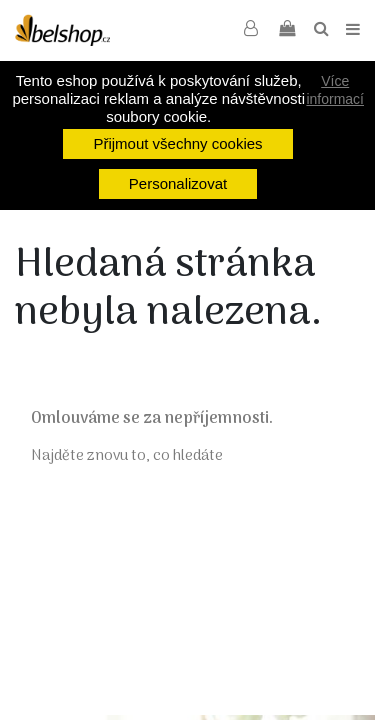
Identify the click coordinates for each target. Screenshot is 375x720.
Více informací (335, 90)
